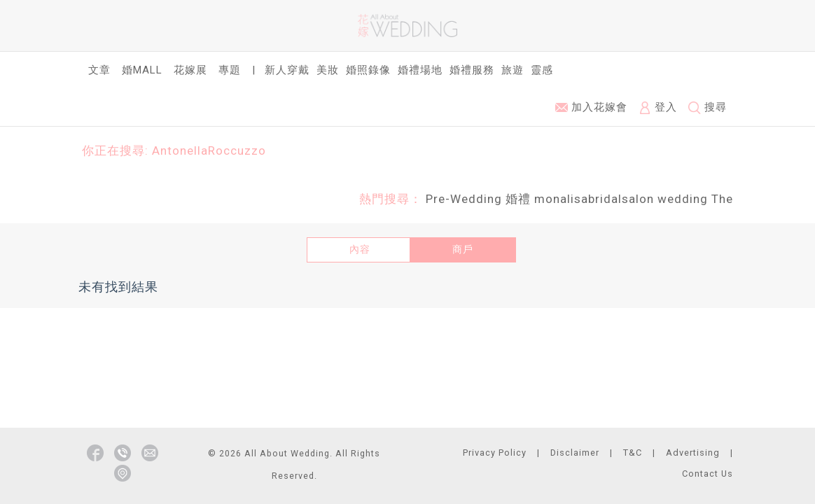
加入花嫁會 (591, 107)
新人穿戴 (287, 70)
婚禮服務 (472, 70)
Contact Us (708, 474)
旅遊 (513, 70)
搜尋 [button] (708, 107)
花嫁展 (190, 70)
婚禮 (518, 199)
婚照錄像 (368, 70)
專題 (230, 70)
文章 (99, 70)
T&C (633, 453)
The (722, 199)
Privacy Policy (495, 453)
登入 (658, 107)
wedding (683, 199)
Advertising (693, 453)
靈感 (542, 70)
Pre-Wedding (464, 199)
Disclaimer (575, 453)
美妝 (328, 70)
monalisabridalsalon (594, 199)
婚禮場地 (420, 70)
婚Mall (142, 70)
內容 (360, 249)
